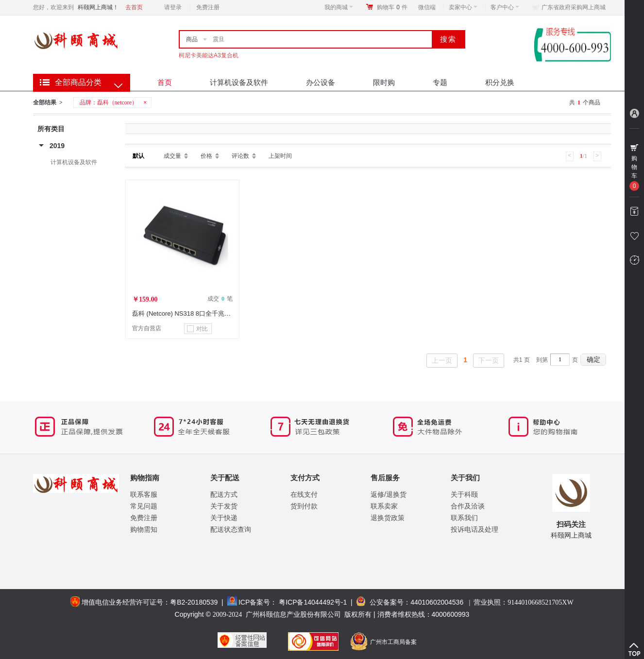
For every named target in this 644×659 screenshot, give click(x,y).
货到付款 (304, 506)
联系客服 (144, 494)
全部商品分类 (78, 82)
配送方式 (224, 494)
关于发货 (224, 506)
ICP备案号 (254, 602)
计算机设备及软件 (239, 82)
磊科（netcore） (117, 102)
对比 (197, 329)
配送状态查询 (231, 529)
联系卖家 (384, 506)
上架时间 (280, 156)
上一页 (442, 360)
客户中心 (505, 7)
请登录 (173, 7)
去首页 (134, 7)
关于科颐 (464, 494)
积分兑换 (500, 82)
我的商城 (339, 7)
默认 (138, 156)
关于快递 (224, 518)
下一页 (489, 360)
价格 (206, 156)
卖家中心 (463, 7)
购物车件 (392, 7)
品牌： (114, 102)
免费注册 (208, 7)
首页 (165, 82)
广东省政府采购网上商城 (574, 7)
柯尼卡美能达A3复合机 (209, 55)
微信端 (427, 7)
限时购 (384, 82)
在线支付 (304, 494)
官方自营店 (147, 328)
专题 (440, 82)
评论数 (240, 156)
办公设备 (321, 82)
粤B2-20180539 (194, 602)
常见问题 (144, 506)
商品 (192, 39)
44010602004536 (437, 602)
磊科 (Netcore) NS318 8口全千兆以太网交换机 (197, 313)
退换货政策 (388, 518)
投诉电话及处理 (475, 529)
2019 (57, 146)
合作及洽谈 (468, 506)
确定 (593, 359)
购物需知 (144, 529)
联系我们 (464, 518)
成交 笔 (220, 299)
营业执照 (523, 602)
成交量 (172, 156)
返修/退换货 (389, 494)
